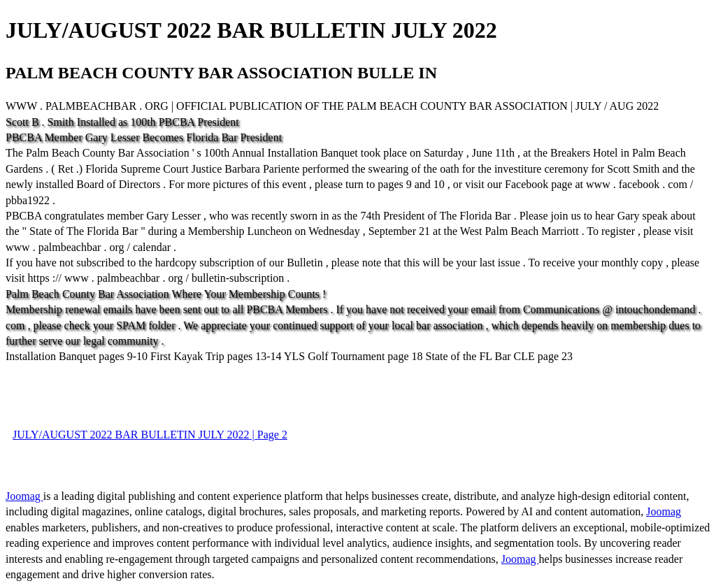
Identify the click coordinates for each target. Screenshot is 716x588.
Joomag (24, 496)
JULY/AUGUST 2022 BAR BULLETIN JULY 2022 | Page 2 (150, 435)
